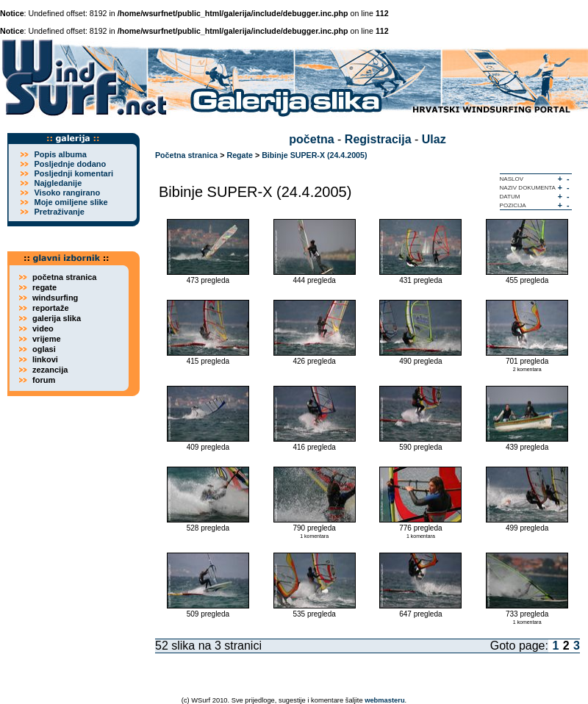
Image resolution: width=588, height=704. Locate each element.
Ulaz (434, 139)
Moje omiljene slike (71, 202)
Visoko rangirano (67, 193)
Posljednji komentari (73, 173)
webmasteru (384, 700)
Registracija (378, 139)
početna (311, 139)
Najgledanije (58, 183)
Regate (240, 155)
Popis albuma (60, 154)
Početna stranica (186, 155)
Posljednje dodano (70, 164)
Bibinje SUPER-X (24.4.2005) (314, 155)
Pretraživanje (59, 212)
